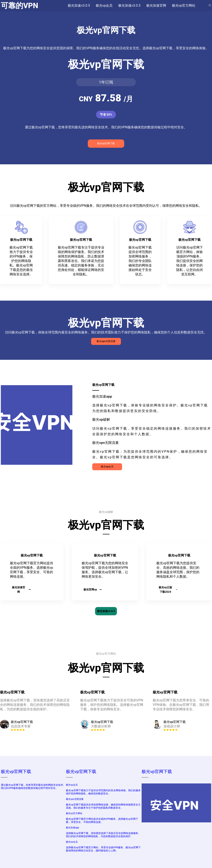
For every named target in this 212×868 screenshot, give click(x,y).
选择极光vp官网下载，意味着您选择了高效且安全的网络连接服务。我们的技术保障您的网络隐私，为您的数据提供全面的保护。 (103, 835)
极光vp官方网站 (74, 813)
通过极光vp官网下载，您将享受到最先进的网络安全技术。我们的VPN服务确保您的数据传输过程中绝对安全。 (33, 787)
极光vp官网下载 (106, 143)
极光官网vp (93, 590)
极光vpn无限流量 (106, 341)
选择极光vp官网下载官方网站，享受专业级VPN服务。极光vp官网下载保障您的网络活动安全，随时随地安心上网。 (103, 849)
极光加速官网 (21, 590)
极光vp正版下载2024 (168, 590)
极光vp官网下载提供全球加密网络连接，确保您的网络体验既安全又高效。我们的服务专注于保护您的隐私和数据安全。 (103, 806)
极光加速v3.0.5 (106, 611)
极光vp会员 (107, 467)
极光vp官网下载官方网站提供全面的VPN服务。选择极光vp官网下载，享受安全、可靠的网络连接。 (102, 820)
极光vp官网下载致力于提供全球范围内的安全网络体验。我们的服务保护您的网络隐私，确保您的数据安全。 (103, 792)
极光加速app (72, 828)
